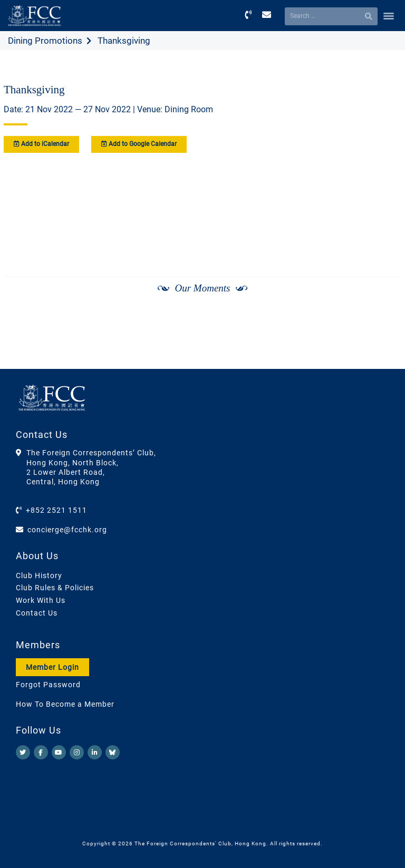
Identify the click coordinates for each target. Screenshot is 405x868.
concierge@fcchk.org (67, 530)
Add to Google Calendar (139, 144)
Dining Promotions (45, 41)
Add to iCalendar (41, 144)
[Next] (382, 316)
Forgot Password (48, 685)
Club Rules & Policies (55, 588)
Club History (39, 576)
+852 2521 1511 (56, 510)
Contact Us (37, 613)
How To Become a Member (65, 704)
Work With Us (41, 600)
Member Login (52, 667)
